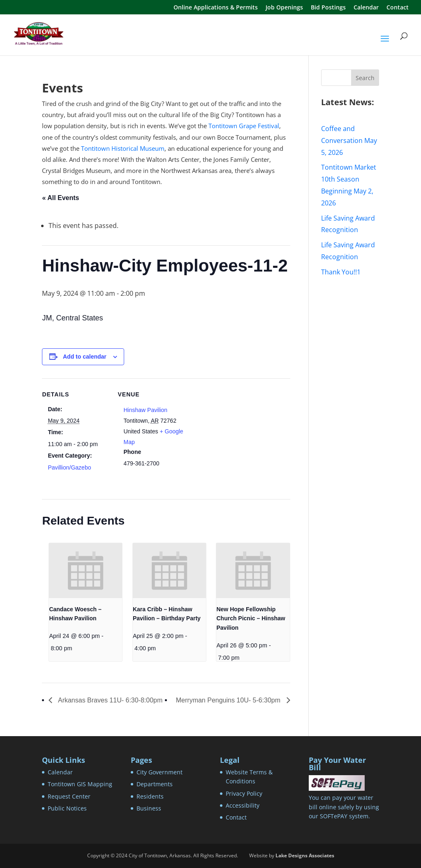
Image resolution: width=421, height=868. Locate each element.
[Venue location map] (237, 435)
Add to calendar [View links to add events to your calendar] (85, 357)
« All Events (60, 198)
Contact (398, 8)
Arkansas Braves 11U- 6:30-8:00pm (109, 700)
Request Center (69, 796)
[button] (385, 44)
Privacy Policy (244, 793)
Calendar (366, 8)
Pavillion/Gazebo (69, 467)
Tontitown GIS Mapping (80, 784)
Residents (150, 796)
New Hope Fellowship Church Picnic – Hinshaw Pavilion (251, 618)
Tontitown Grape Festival (244, 126)
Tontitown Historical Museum (123, 148)
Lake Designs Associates (305, 855)
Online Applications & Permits (216, 8)
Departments (155, 784)
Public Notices (67, 808)
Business (149, 808)
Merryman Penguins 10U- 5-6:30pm (229, 700)
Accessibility (243, 805)
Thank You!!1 (341, 272)
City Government (160, 772)
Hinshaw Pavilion (145, 410)
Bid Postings (328, 8)
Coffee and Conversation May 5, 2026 (349, 140)
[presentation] (86, 571)
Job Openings (284, 8)
